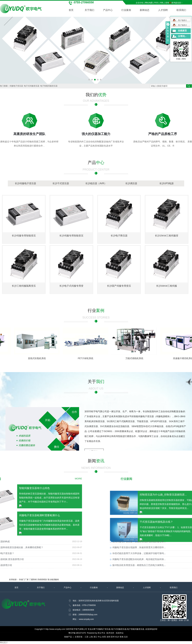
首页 (71, 10)
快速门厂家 (24, 580)
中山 (100, 637)
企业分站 (140, 3)
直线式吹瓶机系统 (39, 358)
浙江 (95, 637)
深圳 (108, 637)
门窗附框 (33, 580)
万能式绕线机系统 (136, 358)
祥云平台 (101, 633)
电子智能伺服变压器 (49, 86)
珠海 (122, 637)
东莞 (104, 637)
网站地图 (149, 3)
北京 (126, 637)
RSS (156, 3)
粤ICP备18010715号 (77, 633)
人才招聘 (163, 10)
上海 (91, 637)
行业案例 (126, 10)
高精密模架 (42, 580)
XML (162, 3)
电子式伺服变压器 (32, 86)
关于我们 (89, 10)
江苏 (87, 637)
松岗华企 (120, 633)
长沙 (117, 637)
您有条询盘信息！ (174, 3)
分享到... (182, 36)
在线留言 (182, 31)
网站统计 (4, 643)
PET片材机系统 (88, 358)
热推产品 (68, 637)
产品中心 (108, 10)
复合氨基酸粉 (53, 580)
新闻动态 (145, 10)
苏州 (113, 637)
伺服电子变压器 (16, 86)
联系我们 (181, 10)
